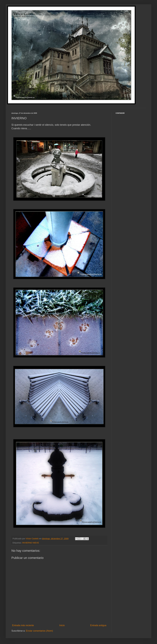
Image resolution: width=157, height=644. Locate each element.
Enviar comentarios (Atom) (39, 631)
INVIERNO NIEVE (31, 543)
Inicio (62, 625)
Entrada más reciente (23, 625)
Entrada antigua (98, 625)
